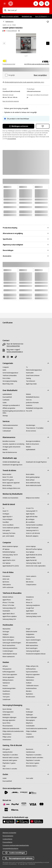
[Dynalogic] (24, 792)
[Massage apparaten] (9, 720)
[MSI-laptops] (6, 558)
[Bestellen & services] (9, 441)
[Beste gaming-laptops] (33, 477)
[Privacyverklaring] (7, 842)
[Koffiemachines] (31, 669)
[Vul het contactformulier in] (15, 352)
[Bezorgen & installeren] (33, 441)
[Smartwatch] (6, 611)
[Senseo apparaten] (8, 677)
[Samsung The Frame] (9, 533)
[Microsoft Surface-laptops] (34, 549)
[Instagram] (9, 357)
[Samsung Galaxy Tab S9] (10, 555)
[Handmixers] (6, 694)
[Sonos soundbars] (8, 525)
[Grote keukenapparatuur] (10, 373)
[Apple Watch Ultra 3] (9, 614)
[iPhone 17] (29, 600)
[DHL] (15, 792)
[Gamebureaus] (31, 752)
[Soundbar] (6, 522)
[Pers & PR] (29, 411)
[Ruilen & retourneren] (33, 444)
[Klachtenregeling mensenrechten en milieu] (14, 412)
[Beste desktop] (7, 485)
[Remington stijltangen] (9, 717)
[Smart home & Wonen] (33, 376)
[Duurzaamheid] (7, 397)
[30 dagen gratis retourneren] (11, 447)
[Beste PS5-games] (8, 480)
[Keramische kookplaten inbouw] (36, 654)
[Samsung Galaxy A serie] (34, 616)
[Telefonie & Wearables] (10, 376)
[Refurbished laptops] (9, 552)
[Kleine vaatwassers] (9, 657)
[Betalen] (28, 447)
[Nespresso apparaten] (33, 674)
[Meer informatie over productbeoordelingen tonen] (19, 31)
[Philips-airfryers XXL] (32, 666)
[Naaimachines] (30, 637)
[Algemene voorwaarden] (9, 833)
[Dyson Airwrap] (7, 709)
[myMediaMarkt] (7, 394)
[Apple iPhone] (7, 600)
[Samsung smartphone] (33, 605)
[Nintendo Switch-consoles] (11, 758)
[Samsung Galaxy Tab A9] (34, 563)
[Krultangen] (30, 712)
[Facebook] (5, 357)
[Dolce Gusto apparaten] (10, 674)
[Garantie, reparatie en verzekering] (13, 444)
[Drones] (28, 579)
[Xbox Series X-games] (33, 763)
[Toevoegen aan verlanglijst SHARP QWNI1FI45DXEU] (48, 22)
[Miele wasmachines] (32, 645)
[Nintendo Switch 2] (32, 766)
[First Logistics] (33, 793)
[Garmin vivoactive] (32, 614)
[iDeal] (6, 804)
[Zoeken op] (5, 10)
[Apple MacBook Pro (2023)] (11, 566)
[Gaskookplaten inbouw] (10, 654)
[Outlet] (5, 403)
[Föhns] (28, 709)
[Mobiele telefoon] (8, 597)
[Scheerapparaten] (8, 712)
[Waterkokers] (30, 680)
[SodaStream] (6, 699)
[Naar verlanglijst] (41, 4)
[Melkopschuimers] (8, 680)
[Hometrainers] (7, 740)
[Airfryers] (5, 666)
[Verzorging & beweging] (10, 381)
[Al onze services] (31, 431)
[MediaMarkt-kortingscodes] (34, 408)
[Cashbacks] (6, 400)
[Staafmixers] (6, 691)
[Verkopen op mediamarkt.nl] (11, 405)
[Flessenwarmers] (8, 726)
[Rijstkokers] (30, 694)
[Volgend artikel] (48, 43)
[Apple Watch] (30, 611)
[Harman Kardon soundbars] (34, 525)
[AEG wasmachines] (32, 643)
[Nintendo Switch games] (10, 760)
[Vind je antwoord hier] (13, 346)
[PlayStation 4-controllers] (34, 755)
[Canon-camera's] (31, 576)
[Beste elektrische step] (33, 483)
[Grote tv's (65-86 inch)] (33, 533)
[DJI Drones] (6, 582)
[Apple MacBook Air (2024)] (34, 555)
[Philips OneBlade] (31, 731)
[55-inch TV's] (30, 508)
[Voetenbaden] (30, 726)
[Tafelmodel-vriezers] (32, 686)
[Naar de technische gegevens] (11, 101)
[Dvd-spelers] (6, 530)
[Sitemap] (5, 416)
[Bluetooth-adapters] (32, 536)
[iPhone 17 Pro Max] (8, 603)
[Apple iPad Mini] (31, 558)
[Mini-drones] (30, 582)
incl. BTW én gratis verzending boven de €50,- (37, 64)
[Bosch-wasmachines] (9, 645)
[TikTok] (17, 357)
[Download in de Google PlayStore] (36, 462)
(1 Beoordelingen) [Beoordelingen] (12, 31)
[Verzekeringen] (31, 425)
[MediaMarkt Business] (33, 397)
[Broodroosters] (31, 697)
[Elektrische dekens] (8, 637)
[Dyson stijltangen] (32, 717)
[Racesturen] (30, 749)
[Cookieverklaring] (7, 839)
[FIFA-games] (6, 749)
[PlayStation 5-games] (9, 763)
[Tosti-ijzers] (6, 697)
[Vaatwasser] (6, 683)
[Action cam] (6, 579)
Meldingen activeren (18, 126)
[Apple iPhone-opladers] (10, 616)
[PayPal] (15, 804)
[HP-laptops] (6, 549)
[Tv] (27, 367)
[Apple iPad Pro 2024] (9, 560)
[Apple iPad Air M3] (31, 560)
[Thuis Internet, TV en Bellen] (35, 428)
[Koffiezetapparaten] (9, 672)
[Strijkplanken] (30, 634)
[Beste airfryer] (30, 480)
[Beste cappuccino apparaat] (11, 483)
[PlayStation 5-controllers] (10, 755)
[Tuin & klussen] (31, 381)
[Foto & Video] (6, 378)
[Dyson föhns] (7, 723)
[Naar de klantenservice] (10, 452)
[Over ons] (29, 400)
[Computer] (6, 367)
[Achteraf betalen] (15, 810)
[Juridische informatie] (32, 403)
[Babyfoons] (29, 723)
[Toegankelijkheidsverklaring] (10, 849)
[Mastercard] (41, 804)
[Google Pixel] (30, 608)
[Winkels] (28, 394)
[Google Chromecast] (32, 528)
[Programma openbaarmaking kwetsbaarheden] (16, 845)
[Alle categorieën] (5, 4)
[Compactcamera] (31, 585)
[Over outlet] (30, 778)
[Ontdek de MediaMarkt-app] (11, 462)
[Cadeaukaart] (7, 431)
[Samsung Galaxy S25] (9, 608)
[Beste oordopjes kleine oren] (11, 488)
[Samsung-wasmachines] (10, 648)
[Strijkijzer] (6, 634)
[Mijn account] (36, 4)
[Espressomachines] (32, 672)
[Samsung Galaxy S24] (9, 619)
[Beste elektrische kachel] (34, 485)
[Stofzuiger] (6, 632)
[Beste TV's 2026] (8, 477)
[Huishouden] (30, 373)
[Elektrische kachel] (32, 632)
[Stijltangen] (29, 715)
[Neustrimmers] (7, 734)
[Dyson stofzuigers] (8, 640)
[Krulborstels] (6, 715)
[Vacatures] (29, 405)
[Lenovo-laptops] (31, 546)
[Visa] (33, 804)
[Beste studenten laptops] (10, 546)
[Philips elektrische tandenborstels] (13, 731)
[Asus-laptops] (30, 552)
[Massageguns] (30, 720)
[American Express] (6, 810)
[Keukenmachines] (31, 688)
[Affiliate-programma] (9, 408)
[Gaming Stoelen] (8, 752)
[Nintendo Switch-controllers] (35, 758)
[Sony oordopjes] (8, 519)
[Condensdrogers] (8, 651)
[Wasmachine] (7, 629)
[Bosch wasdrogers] (32, 648)
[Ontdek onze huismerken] (10, 498)
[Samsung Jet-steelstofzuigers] (12, 643)
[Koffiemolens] (30, 677)
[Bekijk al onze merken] (33, 498)
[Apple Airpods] (30, 514)
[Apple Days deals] (31, 384)
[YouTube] (13, 357)
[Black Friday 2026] (8, 384)
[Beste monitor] (7, 474)
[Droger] (28, 629)
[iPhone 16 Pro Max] (8, 605)
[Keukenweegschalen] (9, 688)
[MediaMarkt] (18, 4)
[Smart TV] (5, 511)
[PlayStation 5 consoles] (33, 760)
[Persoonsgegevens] (8, 836)
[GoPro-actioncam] (8, 587)
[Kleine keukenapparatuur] (34, 370)
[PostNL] (6, 792)
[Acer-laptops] (7, 563)
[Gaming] (28, 378)
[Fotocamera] (6, 576)
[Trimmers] (29, 734)
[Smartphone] (30, 597)
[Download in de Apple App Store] (12, 465)
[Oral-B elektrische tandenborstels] (37, 729)
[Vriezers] (5, 686)
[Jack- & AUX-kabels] (8, 536)
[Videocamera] (7, 585)
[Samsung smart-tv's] (32, 530)
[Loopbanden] (30, 737)
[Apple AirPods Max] (32, 517)
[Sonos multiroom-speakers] (11, 528)
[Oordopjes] (6, 514)
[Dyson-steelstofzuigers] (33, 640)
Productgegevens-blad (9, 64)
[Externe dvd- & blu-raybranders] (36, 566)
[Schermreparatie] (8, 428)
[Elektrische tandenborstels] (11, 729)
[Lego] (4, 766)
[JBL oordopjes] (30, 519)
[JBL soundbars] (30, 522)
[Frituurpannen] (7, 669)
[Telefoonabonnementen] (10, 425)
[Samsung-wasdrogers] (33, 651)
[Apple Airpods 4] (7, 517)
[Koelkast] (29, 683)
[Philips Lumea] (7, 737)
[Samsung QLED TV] (32, 511)
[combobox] (28, 10)
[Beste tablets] (30, 474)
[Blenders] (29, 691)
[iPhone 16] (29, 603)
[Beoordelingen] (4, 31)
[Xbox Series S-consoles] (10, 769)
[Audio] (4, 370)
